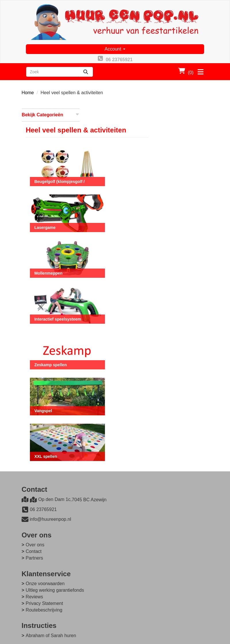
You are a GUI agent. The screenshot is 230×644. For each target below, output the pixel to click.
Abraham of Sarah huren (51, 554)
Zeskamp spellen (113, 332)
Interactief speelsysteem (120, 288)
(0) (186, 71)
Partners (132, 476)
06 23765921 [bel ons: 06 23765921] (43, 473)
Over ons (133, 463)
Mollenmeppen (111, 244)
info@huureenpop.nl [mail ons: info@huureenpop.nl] (50, 483)
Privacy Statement (142, 521)
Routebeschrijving (142, 528)
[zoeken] (86, 72)
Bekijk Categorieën (51, 115)
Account (115, 49)
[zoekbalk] (52, 72)
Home (28, 93)
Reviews (132, 515)
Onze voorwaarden (143, 502)
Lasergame (108, 200)
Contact (131, 469)
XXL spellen (108, 420)
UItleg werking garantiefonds (153, 508)
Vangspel (106, 376)
